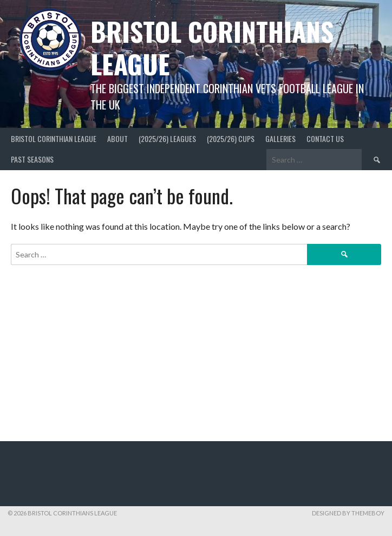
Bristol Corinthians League (212, 47)
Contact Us (325, 138)
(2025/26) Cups (231, 138)
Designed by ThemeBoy (348, 513)
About (117, 138)
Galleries (280, 138)
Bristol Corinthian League (54, 138)
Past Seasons (32, 159)
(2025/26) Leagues (167, 138)
